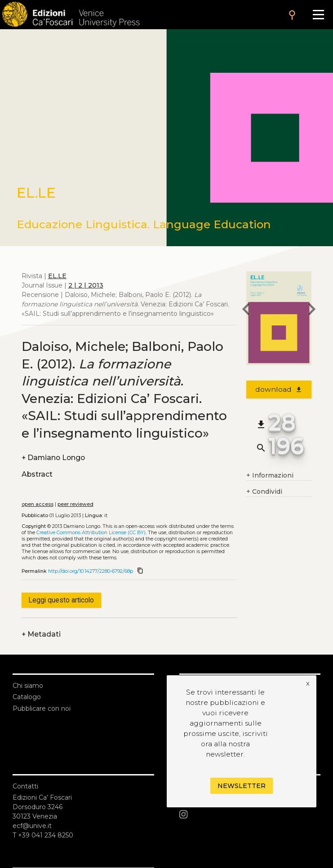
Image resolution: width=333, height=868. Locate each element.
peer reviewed (75, 504)
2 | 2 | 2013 (86, 285)
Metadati (41, 634)
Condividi (264, 492)
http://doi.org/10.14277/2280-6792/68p (91, 571)
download (279, 389)
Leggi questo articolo (61, 600)
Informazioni (270, 476)
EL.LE (57, 276)
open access (38, 504)
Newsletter (242, 786)
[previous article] (246, 310)
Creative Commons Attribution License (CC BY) (91, 533)
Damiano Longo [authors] (53, 458)
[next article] (311, 310)
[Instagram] (250, 815)
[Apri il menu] (318, 15)
